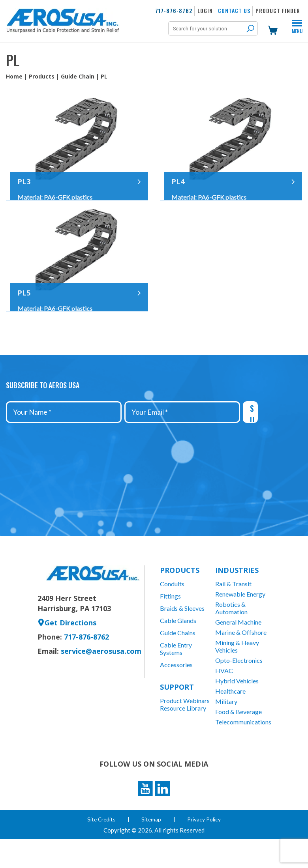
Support (177, 713)
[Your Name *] (64, 439)
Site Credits (101, 848)
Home (14, 76)
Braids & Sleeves (182, 635)
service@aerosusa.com (101, 677)
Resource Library (183, 735)
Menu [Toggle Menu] (297, 28)
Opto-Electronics (239, 687)
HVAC (224, 697)
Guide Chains (178, 659)
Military (226, 728)
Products (42, 76)
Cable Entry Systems (176, 675)
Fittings (170, 622)
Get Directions (67, 649)
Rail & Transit (233, 610)
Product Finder (278, 10)
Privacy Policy (205, 848)
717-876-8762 (174, 10)
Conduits (172, 610)
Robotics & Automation (231, 634)
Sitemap (152, 848)
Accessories (176, 691)
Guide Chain (78, 76)
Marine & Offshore (241, 659)
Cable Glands (178, 647)
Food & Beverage (239, 738)
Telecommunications (243, 748)
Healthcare (230, 717)
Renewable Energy (240, 620)
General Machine (238, 648)
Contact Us (234, 10)
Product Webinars (185, 727)
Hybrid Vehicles (237, 707)
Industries (237, 597)
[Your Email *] (182, 439)
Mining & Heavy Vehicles (237, 673)
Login (205, 10)
